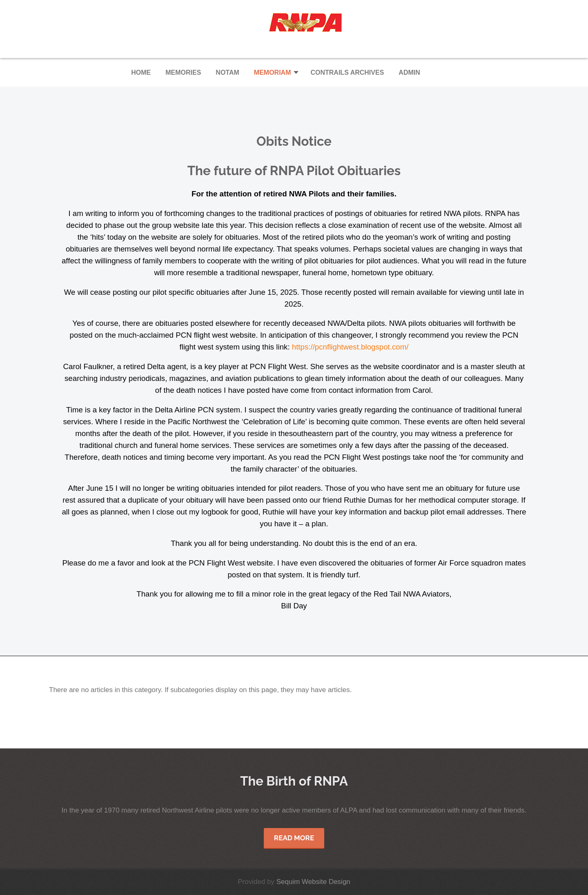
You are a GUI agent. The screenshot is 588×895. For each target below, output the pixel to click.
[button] (275, 72)
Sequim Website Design (313, 882)
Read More (294, 838)
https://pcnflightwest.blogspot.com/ (350, 347)
